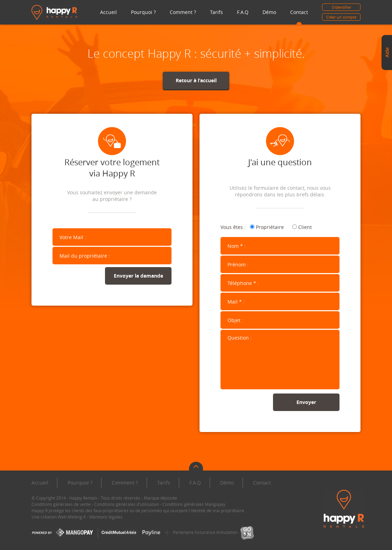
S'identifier (341, 7)
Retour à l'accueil (196, 80)
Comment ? (183, 12)
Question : (280, 360)
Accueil (108, 12)
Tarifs (216, 12)
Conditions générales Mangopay (194, 504)
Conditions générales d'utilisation (127, 504)
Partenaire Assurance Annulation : (213, 532)
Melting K (77, 517)
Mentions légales (106, 517)
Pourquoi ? (143, 12)
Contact (299, 12)
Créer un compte (341, 17)
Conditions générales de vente (61, 504)
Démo (269, 12)
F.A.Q (243, 12)
